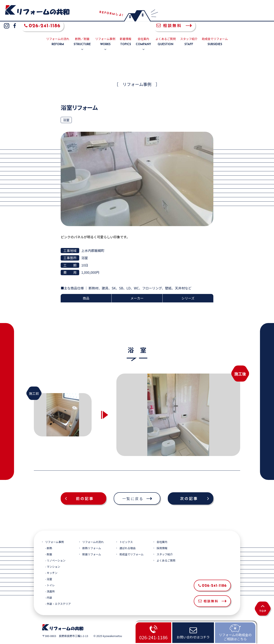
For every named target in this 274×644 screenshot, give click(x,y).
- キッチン (51, 563)
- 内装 (49, 588)
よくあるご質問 (165, 32)
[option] (178, 405)
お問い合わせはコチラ (193, 637)
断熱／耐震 (82, 32)
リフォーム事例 (105, 32)
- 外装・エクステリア (58, 594)
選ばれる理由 (128, 538)
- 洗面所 (50, 582)
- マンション (53, 557)
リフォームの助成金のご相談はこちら (235, 637)
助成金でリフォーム (215, 32)
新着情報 (126, 32)
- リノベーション (55, 551)
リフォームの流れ (58, 32)
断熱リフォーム (92, 538)
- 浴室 (49, 569)
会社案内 (143, 32)
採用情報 (162, 538)
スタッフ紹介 (189, 32)
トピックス (126, 532)
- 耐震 (49, 545)
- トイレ (50, 575)
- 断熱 (49, 538)
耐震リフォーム (92, 545)
